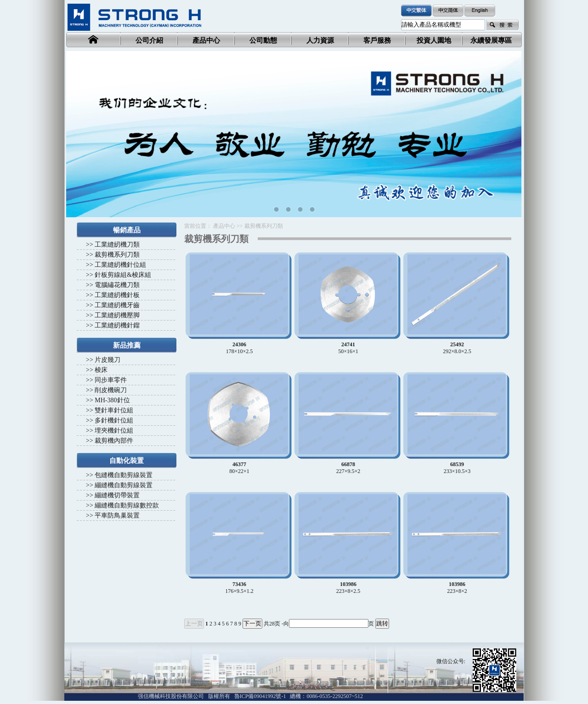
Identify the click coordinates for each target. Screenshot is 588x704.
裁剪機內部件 (114, 441)
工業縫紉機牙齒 (117, 305)
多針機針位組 (114, 420)
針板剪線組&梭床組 (123, 275)
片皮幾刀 (107, 360)
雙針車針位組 (114, 410)
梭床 (101, 370)
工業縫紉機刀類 (117, 245)
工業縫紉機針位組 (120, 265)
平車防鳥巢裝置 (117, 515)
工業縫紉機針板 (117, 295)
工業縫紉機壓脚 (117, 315)
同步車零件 (111, 380)
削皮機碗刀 (111, 390)
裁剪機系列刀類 (117, 255)
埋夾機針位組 (114, 431)
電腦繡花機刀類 (117, 285)
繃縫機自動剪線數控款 (127, 505)
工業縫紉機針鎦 (117, 325)
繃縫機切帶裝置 (117, 495)
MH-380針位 (112, 400)
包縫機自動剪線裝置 (124, 475)
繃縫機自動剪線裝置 (124, 485)
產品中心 (224, 226)
